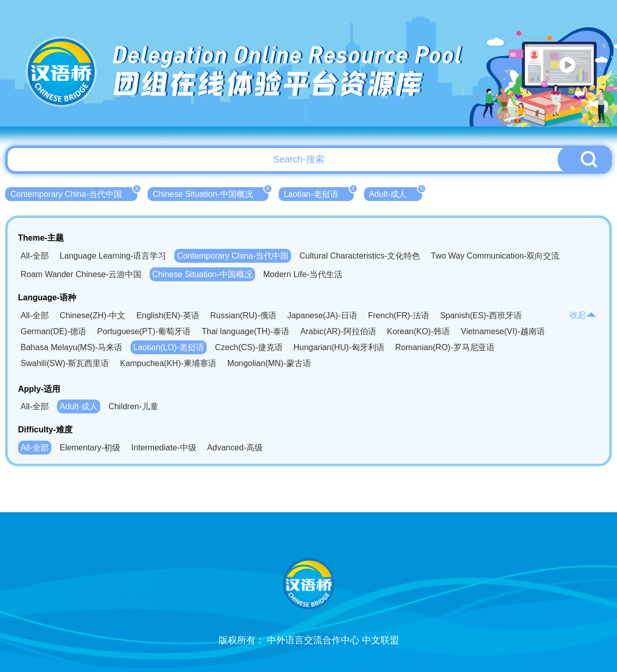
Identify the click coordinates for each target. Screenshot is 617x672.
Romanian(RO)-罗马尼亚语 (445, 347)
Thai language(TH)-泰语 (246, 331)
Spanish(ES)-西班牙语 (481, 315)
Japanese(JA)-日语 (322, 315)
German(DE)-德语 (53, 331)
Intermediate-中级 (164, 448)
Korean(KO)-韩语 (419, 331)
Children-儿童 (133, 406)
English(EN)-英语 (168, 315)
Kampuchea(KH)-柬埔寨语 (168, 363)
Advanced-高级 (235, 448)
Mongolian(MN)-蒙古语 (269, 363)
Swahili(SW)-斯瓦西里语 (65, 363)
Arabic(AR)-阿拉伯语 (338, 331)
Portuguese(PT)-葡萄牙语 (144, 331)
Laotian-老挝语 (319, 193)
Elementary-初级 (90, 448)
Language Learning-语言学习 (113, 256)
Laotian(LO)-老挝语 (169, 347)
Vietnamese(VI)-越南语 (503, 331)
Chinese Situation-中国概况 (211, 193)
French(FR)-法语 (399, 315)
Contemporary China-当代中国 (74, 193)
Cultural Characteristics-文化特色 (360, 256)
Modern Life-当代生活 (303, 274)
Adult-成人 (396, 193)
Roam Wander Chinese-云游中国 (81, 274)
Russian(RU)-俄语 (243, 315)
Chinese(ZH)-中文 (93, 315)
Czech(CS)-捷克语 (249, 347)
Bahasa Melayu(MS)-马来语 (71, 347)
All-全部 (35, 256)
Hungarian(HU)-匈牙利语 (339, 347)
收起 (583, 315)
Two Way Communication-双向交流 (495, 256)
